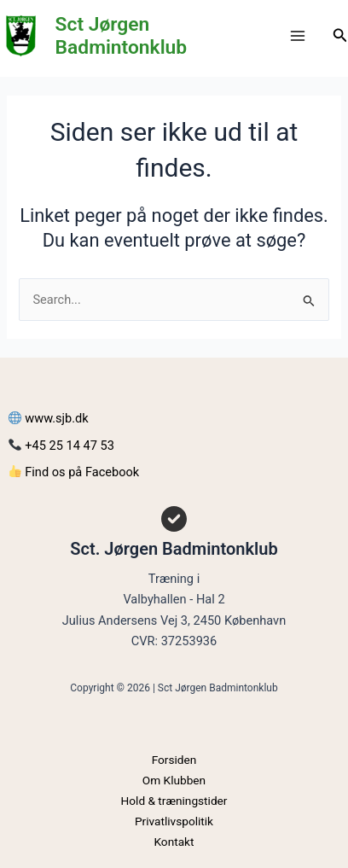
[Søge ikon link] (340, 35)
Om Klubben (174, 780)
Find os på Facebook (74, 472)
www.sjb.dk (49, 418)
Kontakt (174, 842)
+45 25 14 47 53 (61, 446)
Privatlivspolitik (174, 821)
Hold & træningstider (174, 801)
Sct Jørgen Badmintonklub (122, 36)
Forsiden (174, 760)
